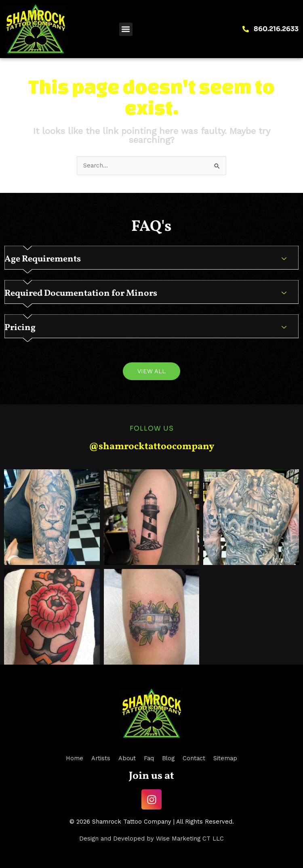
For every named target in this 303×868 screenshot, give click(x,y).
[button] (126, 29)
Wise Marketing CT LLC (190, 839)
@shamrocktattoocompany (151, 447)
